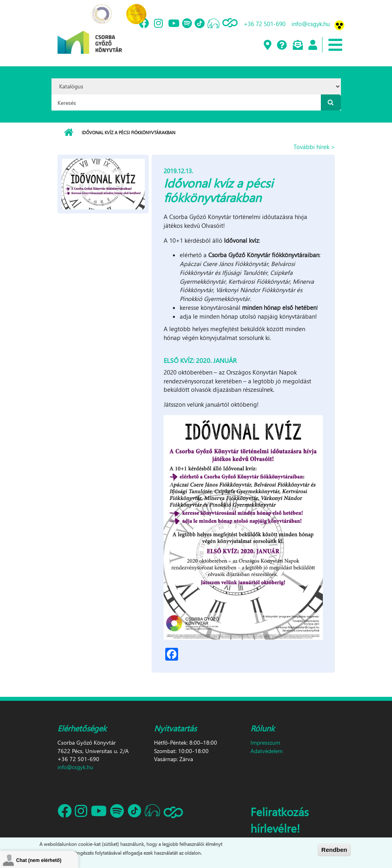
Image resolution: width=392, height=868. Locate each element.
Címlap (69, 133)
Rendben (334, 850)
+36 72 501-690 (265, 24)
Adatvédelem (267, 751)
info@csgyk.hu (311, 24)
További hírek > (314, 147)
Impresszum (265, 742)
